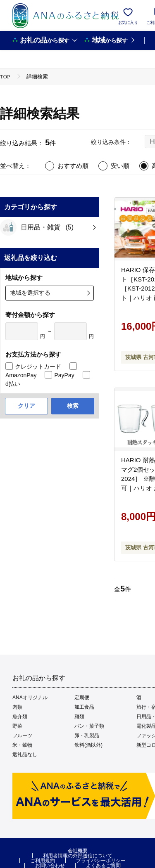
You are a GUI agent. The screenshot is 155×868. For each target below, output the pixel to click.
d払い (13, 384)
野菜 (17, 726)
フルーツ (22, 736)
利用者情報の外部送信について (78, 856)
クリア (26, 406)
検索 (73, 406)
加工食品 (84, 707)
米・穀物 (22, 745)
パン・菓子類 (89, 726)
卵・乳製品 (87, 736)
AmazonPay (21, 375)
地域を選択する (30, 293)
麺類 (79, 717)
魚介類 (20, 717)
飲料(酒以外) (88, 745)
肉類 (17, 707)
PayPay (64, 375)
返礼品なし (25, 754)
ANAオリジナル (30, 698)
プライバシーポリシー (101, 861)
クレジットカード (38, 367)
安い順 (120, 166)
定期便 (82, 698)
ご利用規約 (43, 861)
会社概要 (78, 851)
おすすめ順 (73, 166)
